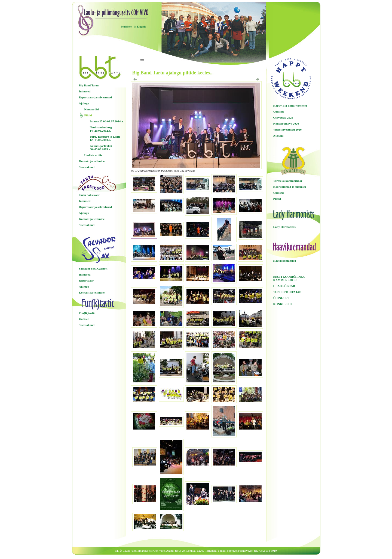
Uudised (84, 319)
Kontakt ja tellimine (92, 161)
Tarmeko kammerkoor (288, 181)
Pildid (88, 115)
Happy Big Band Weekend (290, 105)
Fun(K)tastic (87, 313)
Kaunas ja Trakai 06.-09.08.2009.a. (101, 147)
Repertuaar (86, 280)
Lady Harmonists (284, 227)
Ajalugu (84, 103)
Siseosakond (87, 167)
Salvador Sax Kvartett (93, 268)
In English (140, 27)
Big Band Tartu (89, 85)
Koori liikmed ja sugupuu (290, 187)
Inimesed (85, 91)
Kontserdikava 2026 (286, 123)
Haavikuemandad (285, 261)
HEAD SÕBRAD (284, 286)
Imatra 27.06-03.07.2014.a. (107, 121)
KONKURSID (283, 304)
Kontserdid (92, 109)
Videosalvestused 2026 (287, 129)
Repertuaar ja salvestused (95, 97)
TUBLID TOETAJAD (287, 292)
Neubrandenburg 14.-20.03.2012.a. (101, 129)
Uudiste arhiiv (94, 155)
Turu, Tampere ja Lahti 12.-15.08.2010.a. (105, 138)
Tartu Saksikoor (89, 195)
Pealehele (126, 27)
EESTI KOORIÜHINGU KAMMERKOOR (289, 278)
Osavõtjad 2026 (283, 117)
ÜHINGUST (281, 298)
